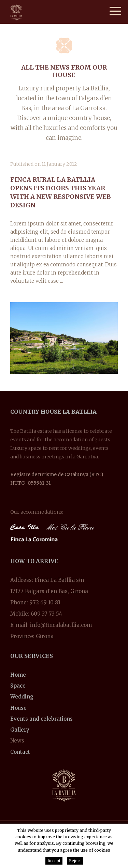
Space (18, 686)
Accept (54, 861)
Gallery (20, 730)
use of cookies (95, 850)
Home (18, 675)
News (17, 741)
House (18, 708)
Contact (20, 752)
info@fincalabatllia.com (61, 625)
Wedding (22, 697)
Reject (75, 861)
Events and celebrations (41, 719)
